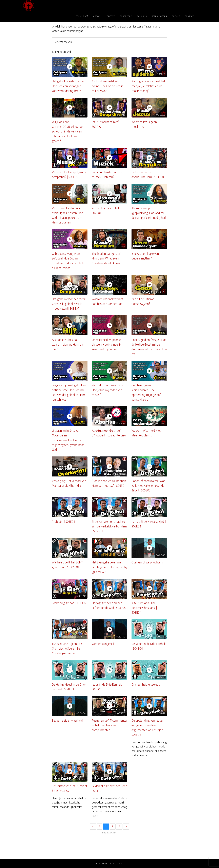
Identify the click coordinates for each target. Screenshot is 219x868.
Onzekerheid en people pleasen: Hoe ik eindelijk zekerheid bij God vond (107, 345)
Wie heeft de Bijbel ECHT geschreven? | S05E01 (67, 565)
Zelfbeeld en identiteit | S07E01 (106, 211)
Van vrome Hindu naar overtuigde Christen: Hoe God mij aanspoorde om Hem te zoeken (67, 215)
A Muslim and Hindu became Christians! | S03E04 (144, 608)
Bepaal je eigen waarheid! (68, 721)
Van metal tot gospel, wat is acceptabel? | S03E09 (69, 175)
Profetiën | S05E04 (64, 522)
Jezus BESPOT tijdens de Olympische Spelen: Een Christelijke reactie (67, 649)
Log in (119, 864)
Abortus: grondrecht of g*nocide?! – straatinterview (109, 433)
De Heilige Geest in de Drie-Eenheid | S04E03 (69, 687)
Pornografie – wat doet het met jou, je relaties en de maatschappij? (148, 86)
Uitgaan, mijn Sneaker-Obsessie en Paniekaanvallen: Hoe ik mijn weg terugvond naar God (68, 440)
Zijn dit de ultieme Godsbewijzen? (143, 302)
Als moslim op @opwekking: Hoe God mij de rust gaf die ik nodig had (149, 213)
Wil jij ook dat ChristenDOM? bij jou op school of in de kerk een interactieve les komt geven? (67, 132)
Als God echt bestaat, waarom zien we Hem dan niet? (68, 345)
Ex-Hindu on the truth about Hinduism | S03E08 (148, 175)
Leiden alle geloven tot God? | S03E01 (109, 789)
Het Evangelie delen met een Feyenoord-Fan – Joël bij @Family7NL (109, 567)
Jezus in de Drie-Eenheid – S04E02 (108, 687)
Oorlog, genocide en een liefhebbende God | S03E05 (109, 605)
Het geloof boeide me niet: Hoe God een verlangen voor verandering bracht (68, 86)
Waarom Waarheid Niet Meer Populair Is (146, 433)
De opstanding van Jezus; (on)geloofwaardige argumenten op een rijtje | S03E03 (148, 728)
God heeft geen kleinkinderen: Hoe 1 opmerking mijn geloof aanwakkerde (146, 393)
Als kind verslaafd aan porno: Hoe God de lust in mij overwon (108, 86)
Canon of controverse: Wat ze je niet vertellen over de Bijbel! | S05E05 (148, 486)
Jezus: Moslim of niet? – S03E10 (107, 124)
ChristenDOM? (49, 5)
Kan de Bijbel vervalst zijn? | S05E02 (149, 524)
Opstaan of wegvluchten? (147, 563)
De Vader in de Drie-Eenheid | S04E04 (149, 646)
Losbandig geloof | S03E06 (69, 603)
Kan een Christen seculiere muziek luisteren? (108, 175)
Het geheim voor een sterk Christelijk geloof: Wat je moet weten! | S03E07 (69, 304)
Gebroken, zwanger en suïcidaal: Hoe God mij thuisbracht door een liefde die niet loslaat (69, 261)
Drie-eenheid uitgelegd (146, 685)
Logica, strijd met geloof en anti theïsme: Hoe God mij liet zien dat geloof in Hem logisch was (69, 393)
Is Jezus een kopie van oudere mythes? (145, 256)
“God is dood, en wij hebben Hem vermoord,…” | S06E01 (109, 483)
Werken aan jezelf (103, 644)
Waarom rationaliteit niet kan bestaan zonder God (107, 302)
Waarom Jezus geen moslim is (144, 124)
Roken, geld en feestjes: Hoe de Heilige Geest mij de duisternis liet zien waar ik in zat (149, 347)
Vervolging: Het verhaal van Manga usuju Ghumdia (69, 483)
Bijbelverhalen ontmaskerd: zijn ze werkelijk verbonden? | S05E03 (109, 527)
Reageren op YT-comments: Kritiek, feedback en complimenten (109, 725)
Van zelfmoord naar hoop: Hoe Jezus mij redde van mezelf (108, 390)
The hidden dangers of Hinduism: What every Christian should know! (106, 259)
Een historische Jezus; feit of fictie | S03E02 (70, 789)
